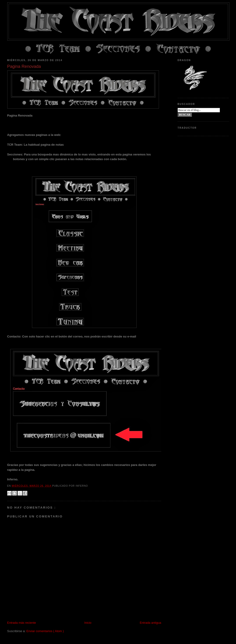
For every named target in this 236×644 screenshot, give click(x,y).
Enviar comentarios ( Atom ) (45, 631)
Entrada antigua (151, 623)
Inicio (88, 623)
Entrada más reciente (22, 623)
